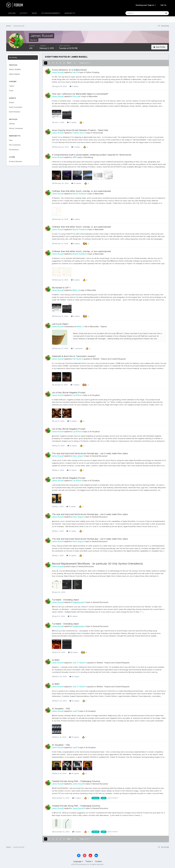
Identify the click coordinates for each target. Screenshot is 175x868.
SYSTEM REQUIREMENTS (51, 13)
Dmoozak (76, 96)
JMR (74, 157)
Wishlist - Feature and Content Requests (109, 359)
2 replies (74, 86)
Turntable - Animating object (65, 600)
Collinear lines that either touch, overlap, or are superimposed (81, 191)
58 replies (73, 616)
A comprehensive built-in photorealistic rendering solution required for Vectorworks (92, 155)
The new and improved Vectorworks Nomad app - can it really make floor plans (90, 453)
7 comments (77, 348)
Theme (89, 861)
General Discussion (100, 456)
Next (69, 63)
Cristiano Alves (78, 133)
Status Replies (15, 74)
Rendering (89, 157)
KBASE (34, 13)
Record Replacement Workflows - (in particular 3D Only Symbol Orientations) (97, 564)
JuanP (75, 711)
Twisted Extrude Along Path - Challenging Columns (76, 781)
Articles (12, 124)
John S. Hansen (79, 663)
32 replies (72, 470)
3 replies (76, 147)
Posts (11, 91)
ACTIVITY (24, 13)
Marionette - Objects (98, 327)
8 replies (75, 219)
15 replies (72, 122)
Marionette (93, 96)
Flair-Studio (77, 359)
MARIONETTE (70, 13)
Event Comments (16, 107)
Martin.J (76, 290)
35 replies (76, 183)
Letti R (75, 72)
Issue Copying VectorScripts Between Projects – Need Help (80, 130)
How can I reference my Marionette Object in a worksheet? (80, 94)
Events (12, 102)
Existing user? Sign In (146, 5)
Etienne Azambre (79, 194)
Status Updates (15, 69)
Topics (12, 86)
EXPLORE (12, 13)
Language (78, 861)
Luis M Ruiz (77, 395)
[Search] (136, 13)
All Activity (13, 57)
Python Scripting (93, 72)
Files (11, 140)
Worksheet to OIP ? (61, 288)
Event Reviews (15, 112)
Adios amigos (78, 456)
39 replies (74, 737)
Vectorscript (98, 133)
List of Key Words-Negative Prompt (69, 393)
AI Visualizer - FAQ (61, 709)
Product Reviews (16, 161)
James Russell (58, 72)
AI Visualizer (95, 395)
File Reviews (14, 150)
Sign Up (163, 5)
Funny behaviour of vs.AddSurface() (69, 70)
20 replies (74, 676)
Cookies (98, 861)
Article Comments (16, 128)
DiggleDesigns (78, 602)
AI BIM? (56, 660)
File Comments (15, 145)
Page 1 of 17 (85, 63)
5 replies (77, 798)
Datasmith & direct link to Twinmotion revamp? (74, 356)
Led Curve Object (60, 324)
